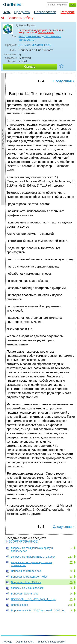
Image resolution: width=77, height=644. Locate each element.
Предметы (22, 12)
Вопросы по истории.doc (26, 571)
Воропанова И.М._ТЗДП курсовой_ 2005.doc (38, 610)
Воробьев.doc (19, 605)
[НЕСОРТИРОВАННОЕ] (35, 45)
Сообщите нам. (46, 32)
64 (71, 594)
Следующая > (64, 81)
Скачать (30, 67)
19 (71, 599)
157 (70, 557)
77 (71, 562)
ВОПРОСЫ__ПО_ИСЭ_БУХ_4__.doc (33, 599)
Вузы (7, 12)
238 (70, 605)
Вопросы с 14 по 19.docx (26, 582)
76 (71, 582)
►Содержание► (3, 139)
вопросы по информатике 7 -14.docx (33, 557)
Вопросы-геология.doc (25, 594)
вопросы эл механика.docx (27, 588)
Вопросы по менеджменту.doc (29, 577)
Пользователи (45, 12)
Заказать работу (21, 18)
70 (71, 571)
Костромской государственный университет (40, 38)
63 (71, 577)
